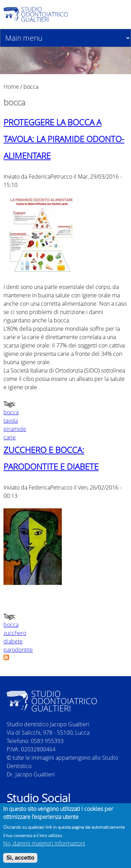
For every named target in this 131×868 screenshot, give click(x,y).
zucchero (15, 633)
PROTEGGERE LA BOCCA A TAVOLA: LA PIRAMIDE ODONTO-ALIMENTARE (64, 139)
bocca (11, 412)
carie (10, 437)
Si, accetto (20, 859)
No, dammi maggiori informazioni (44, 845)
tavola (11, 421)
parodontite (18, 650)
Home (11, 87)
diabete (13, 641)
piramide (15, 429)
